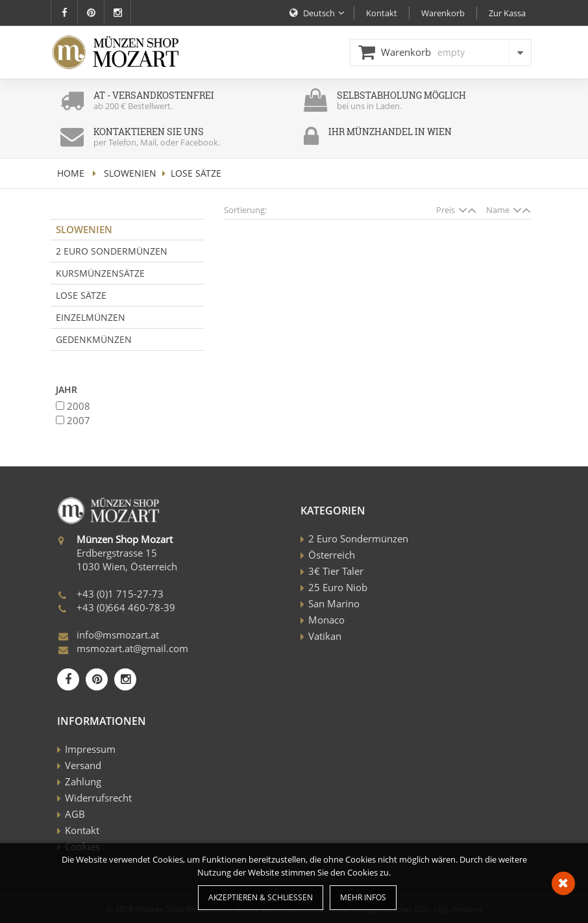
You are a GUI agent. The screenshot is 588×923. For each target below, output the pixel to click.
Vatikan (325, 636)
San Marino (334, 603)
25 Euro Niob (338, 587)
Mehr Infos (363, 897)
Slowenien (130, 173)
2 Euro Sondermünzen (112, 251)
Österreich (332, 555)
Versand (83, 765)
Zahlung (83, 781)
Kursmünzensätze (100, 273)
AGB (75, 814)
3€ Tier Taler (336, 571)
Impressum (90, 749)
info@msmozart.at (118, 635)
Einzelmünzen (91, 317)
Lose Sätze (81, 295)
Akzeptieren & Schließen (261, 897)
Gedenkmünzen (94, 339)
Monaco (326, 620)
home (71, 173)
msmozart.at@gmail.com (132, 648)
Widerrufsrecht (98, 798)
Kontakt (82, 830)
